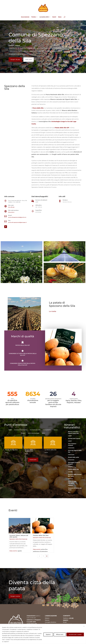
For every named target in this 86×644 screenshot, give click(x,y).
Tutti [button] (10, 430)
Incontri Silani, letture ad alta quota (20, 536)
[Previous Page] (40, 555)
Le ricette (53, 311)
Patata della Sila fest (41, 535)
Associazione (25, 17)
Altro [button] (43, 433)
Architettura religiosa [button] (21, 430)
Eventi (54, 17)
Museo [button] (23, 433)
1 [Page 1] (43, 555)
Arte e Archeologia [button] (34, 433)
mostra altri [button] (33, 460)
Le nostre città (44, 17)
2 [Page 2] (47, 555)
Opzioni (48, 634)
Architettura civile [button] (35, 430)
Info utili (29, 59)
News (60, 17)
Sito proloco (11, 212)
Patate (34, 17)
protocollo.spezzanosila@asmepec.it (17, 222)
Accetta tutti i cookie (75, 634)
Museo (7, 452)
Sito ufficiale (11, 207)
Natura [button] (56, 430)
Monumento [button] (47, 430)
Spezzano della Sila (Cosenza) (20, 539)
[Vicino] (84, 626)
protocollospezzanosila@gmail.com (17, 217)
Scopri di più (15, 59)
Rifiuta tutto (60, 634)
